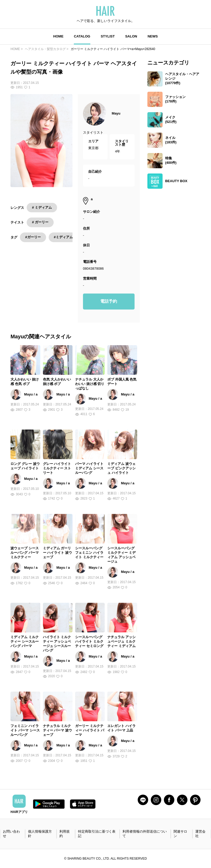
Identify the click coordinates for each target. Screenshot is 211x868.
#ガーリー (33, 237)
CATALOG (82, 36)
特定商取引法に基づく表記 (97, 834)
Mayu (116, 113)
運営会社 (200, 834)
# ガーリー (40, 222)
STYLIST (108, 36)
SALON (131, 36)
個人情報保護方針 (40, 834)
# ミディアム (42, 207)
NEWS (153, 36)
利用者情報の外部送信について (145, 834)
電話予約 (109, 301)
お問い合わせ (11, 834)
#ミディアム (63, 237)
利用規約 (65, 834)
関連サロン (180, 834)
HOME (58, 36)
